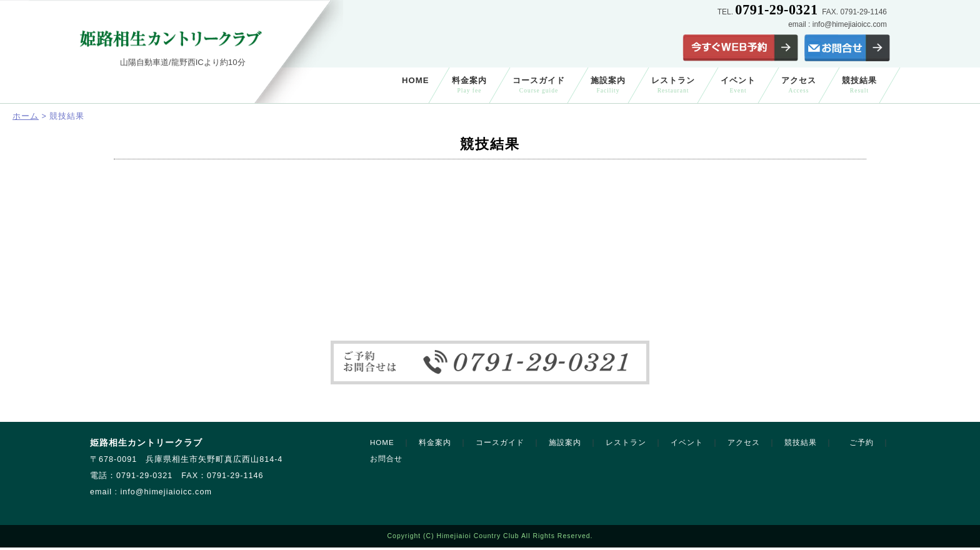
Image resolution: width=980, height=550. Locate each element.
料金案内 (469, 85)
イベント (738, 85)
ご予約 (862, 442)
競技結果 (859, 85)
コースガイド (539, 85)
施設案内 (608, 85)
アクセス (799, 85)
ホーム (26, 116)
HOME (416, 80)
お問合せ (386, 459)
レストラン (673, 85)
